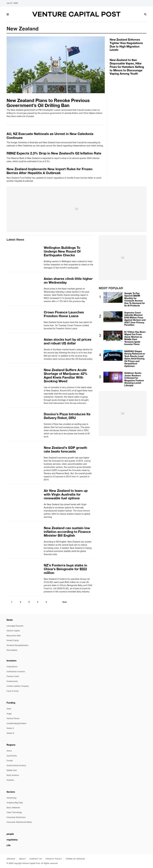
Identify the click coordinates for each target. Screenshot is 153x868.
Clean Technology (14, 812)
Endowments (12, 681)
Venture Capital (13, 631)
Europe (10, 761)
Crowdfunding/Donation (17, 724)
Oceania (10, 780)
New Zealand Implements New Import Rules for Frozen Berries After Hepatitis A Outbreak (50, 171)
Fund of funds (13, 691)
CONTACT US (36, 859)
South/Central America (16, 766)
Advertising (11, 798)
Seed (9, 709)
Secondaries (12, 650)
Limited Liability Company (18, 686)
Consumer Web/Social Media (19, 822)
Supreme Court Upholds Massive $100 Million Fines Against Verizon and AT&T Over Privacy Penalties (135, 319)
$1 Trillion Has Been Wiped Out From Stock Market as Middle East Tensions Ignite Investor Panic (135, 338)
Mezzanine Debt (14, 636)
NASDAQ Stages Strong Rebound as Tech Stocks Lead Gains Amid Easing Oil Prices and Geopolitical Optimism (135, 359)
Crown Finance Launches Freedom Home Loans (64, 314)
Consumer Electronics (16, 817)
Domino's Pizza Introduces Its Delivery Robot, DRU (67, 416)
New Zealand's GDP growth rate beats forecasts (65, 450)
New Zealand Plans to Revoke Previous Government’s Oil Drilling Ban (48, 103)
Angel (9, 714)
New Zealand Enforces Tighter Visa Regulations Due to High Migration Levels (126, 45)
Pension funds (13, 676)
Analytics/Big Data (15, 803)
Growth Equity (13, 641)
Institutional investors (16, 672)
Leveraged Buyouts (15, 626)
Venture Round (13, 719)
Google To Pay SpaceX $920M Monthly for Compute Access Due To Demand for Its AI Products (135, 299)
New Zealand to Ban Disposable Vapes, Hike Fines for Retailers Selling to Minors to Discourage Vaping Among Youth (127, 67)
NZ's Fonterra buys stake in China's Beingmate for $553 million (65, 569)
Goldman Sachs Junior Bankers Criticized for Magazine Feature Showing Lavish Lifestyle (134, 379)
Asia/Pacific (12, 756)
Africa (9, 751)
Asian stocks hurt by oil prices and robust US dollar (68, 341)
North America (13, 775)
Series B (10, 733)
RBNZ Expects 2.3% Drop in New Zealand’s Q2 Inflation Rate (54, 153)
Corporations (12, 667)
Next (64, 602)
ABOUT (22, 859)
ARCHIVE (11, 859)
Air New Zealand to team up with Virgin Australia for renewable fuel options (66, 494)
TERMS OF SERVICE (75, 859)
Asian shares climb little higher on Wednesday (68, 281)
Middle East (12, 770)
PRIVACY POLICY (54, 859)
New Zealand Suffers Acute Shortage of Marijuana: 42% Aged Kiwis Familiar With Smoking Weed (66, 375)
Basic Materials (13, 808)
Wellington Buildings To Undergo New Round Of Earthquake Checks (62, 251)
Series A (10, 728)
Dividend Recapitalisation (17, 645)
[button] (8, 14)
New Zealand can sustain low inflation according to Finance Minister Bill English (67, 532)
